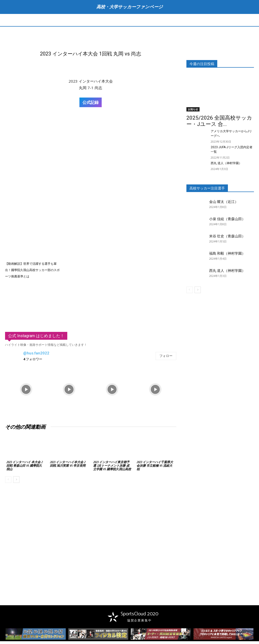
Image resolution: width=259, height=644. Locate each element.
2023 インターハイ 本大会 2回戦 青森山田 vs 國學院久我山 (24, 466)
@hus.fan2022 (36, 353)
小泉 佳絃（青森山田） (227, 219)
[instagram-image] (26, 389)
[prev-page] (8, 480)
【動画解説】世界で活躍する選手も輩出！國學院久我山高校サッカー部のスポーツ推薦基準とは (32, 270)
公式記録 (91, 102)
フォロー (166, 356)
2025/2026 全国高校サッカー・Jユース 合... (219, 121)
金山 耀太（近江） (224, 202)
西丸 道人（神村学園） (226, 163)
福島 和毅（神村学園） (227, 253)
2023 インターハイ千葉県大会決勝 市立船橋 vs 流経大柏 (155, 466)
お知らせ (193, 109)
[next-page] (16, 480)
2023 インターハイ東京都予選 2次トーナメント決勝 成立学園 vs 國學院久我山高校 (112, 466)
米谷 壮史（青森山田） (227, 236)
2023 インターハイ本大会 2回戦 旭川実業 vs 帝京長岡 (68, 464)
